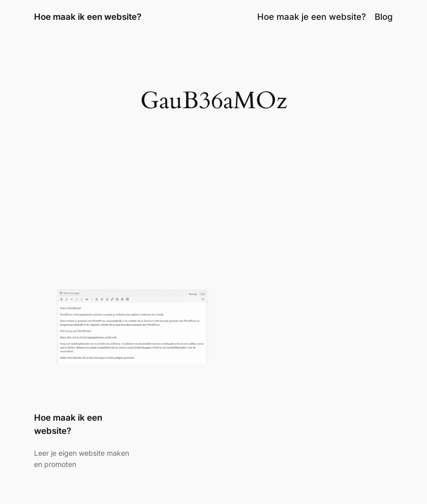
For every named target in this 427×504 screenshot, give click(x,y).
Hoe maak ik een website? (88, 17)
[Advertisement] (213, 208)
